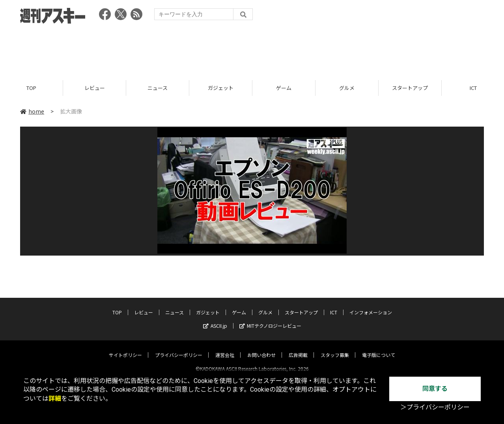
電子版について (379, 348)
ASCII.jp (215, 319)
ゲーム (284, 88)
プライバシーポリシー (179, 348)
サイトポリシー (125, 348)
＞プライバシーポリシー (435, 407)
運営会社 (225, 348)
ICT (334, 305)
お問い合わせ (261, 348)
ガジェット (221, 88)
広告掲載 (298, 348)
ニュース (158, 88)
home (32, 111)
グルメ (347, 88)
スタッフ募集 (335, 348)
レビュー (95, 88)
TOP (31, 88)
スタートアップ (410, 88)
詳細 (55, 399)
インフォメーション (371, 305)
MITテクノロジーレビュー (270, 319)
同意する (435, 389)
